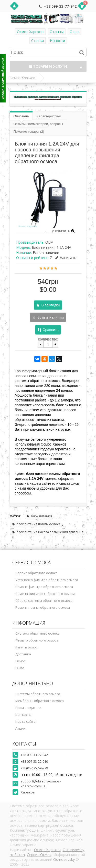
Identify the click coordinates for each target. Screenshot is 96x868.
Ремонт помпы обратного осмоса (43, 607)
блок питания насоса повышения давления (47, 532)
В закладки (51, 305)
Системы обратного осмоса (38, 694)
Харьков (28, 792)
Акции (20, 728)
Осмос (20, 661)
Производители (28, 708)
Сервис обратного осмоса (36, 573)
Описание (21, 116)
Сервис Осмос (39, 855)
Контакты (23, 715)
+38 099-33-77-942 (60, 6)
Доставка (23, 654)
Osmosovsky (73, 850)
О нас (74, 32)
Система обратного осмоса (38, 633)
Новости (57, 41)
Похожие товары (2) (29, 132)
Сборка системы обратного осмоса (44, 601)
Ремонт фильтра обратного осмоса (44, 587)
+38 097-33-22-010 (34, 761)
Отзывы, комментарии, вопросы (38, 124)
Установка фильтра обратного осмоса (47, 580)
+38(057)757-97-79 (34, 768)
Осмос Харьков (30, 32)
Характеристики (49, 116)
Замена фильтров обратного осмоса (45, 594)
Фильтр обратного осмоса (37, 640)
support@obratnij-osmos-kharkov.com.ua (41, 784)
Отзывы (57, 32)
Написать (66, 258)
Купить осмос (26, 647)
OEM (49, 242)
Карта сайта (25, 721)
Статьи (38, 41)
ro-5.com (17, 855)
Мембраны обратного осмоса (40, 701)
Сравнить (50, 330)
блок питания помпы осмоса (36, 524)
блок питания (39, 516)
